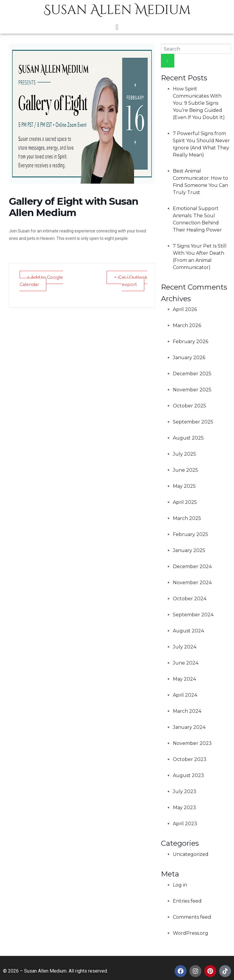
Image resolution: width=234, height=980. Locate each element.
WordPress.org (190, 933)
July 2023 (185, 791)
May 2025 (184, 486)
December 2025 (192, 374)
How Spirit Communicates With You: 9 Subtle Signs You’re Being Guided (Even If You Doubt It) (199, 103)
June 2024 (186, 663)
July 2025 (184, 454)
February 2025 (190, 534)
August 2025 (188, 438)
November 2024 (192, 583)
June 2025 (185, 470)
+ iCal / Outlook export (130, 281)
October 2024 (190, 599)
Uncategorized (191, 854)
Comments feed (192, 917)
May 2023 (184, 808)
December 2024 (192, 566)
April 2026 (185, 309)
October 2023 (190, 759)
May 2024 (184, 679)
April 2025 (185, 502)
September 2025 (193, 422)
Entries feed (187, 901)
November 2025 (192, 390)
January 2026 (189, 358)
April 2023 (185, 824)
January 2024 (189, 727)
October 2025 (189, 406)
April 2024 (185, 695)
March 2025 (187, 518)
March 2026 (187, 325)
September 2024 (193, 615)
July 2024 (185, 647)
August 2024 (188, 631)
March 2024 (187, 711)
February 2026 (190, 341)
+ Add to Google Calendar (42, 281)
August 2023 (188, 775)
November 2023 (192, 743)
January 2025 (189, 550)
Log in (180, 885)
